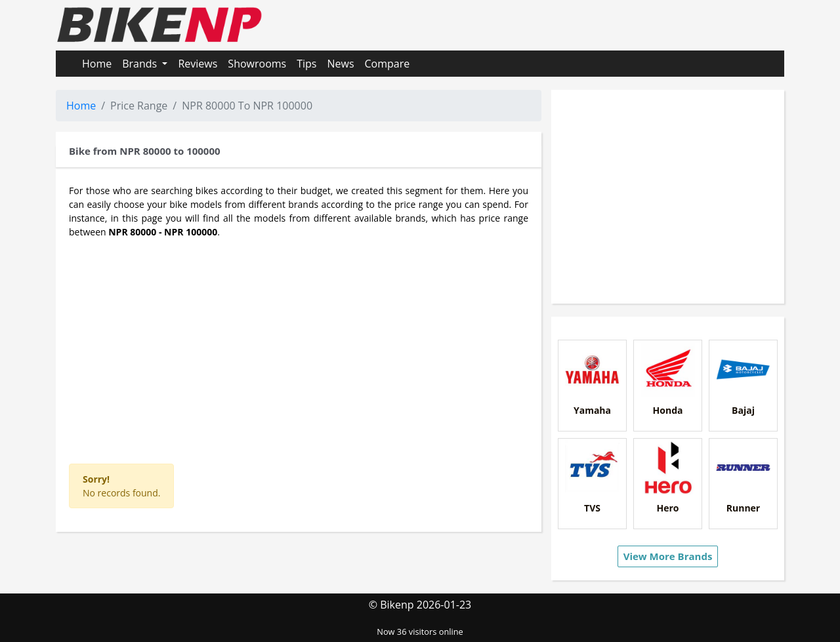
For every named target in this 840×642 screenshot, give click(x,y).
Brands (141, 64)
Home (97, 64)
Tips (306, 64)
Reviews (198, 64)
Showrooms (257, 64)
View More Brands (668, 556)
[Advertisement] (299, 344)
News (340, 64)
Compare (388, 64)
